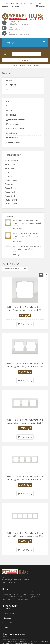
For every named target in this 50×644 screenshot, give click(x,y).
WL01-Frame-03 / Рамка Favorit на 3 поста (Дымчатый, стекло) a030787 (25, 421)
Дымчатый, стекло (15, 119)
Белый (8, 110)
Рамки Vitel (10, 168)
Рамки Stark (10, 196)
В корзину (25, 324)
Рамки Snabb (10, 188)
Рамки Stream (11, 204)
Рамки (23, 65)
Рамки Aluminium (12, 160)
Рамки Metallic (11, 184)
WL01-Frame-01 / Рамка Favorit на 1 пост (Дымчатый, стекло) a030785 (25, 308)
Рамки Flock (10, 192)
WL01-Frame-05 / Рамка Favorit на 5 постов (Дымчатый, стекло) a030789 (25, 534)
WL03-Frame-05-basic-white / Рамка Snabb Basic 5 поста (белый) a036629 (27, 249)
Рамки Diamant (11, 180)
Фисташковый (12, 138)
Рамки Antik (10, 164)
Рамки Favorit (34, 65)
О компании (8, 3)
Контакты (15, 6)
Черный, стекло (13, 142)
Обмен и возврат (10, 622)
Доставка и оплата (24, 3)
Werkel (8, 89)
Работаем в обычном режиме (14, 639)
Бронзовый (11, 115)
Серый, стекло (12, 133)
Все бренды (11, 85)
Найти (25, 60)
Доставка (7, 618)
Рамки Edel (10, 172)
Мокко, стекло (12, 124)
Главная (14, 65)
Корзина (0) (42, 6)
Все (7, 106)
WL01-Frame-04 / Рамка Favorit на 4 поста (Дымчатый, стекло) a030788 (25, 478)
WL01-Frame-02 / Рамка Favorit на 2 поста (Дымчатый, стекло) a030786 (25, 365)
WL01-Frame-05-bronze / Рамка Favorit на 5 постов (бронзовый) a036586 (26, 236)
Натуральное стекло (15, 129)
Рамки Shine (10, 176)
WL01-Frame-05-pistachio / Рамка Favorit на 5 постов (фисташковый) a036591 (27, 223)
